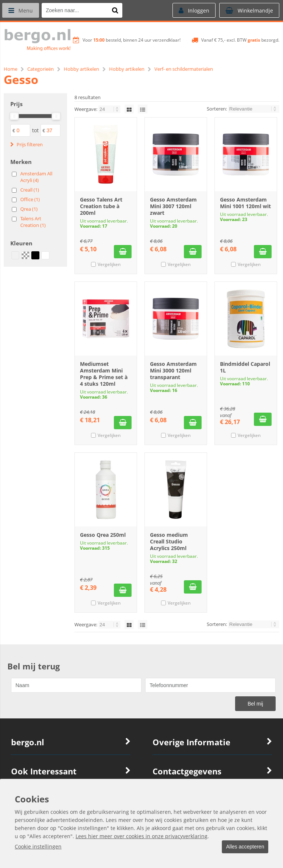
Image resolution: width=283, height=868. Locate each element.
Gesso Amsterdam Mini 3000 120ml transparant (173, 370)
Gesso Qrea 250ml (103, 535)
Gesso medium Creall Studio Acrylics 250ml (169, 541)
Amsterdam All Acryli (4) (36, 177)
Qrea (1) (29, 209)
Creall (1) (30, 190)
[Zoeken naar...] (118, 10)
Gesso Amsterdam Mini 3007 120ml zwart (173, 206)
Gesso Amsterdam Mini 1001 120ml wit (245, 203)
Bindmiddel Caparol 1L (245, 367)
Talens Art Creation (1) (33, 222)
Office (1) (30, 199)
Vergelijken (109, 264)
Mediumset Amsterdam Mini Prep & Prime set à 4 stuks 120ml (104, 374)
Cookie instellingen (38, 847)
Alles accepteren (243, 847)
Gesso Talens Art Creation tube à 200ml (101, 206)
